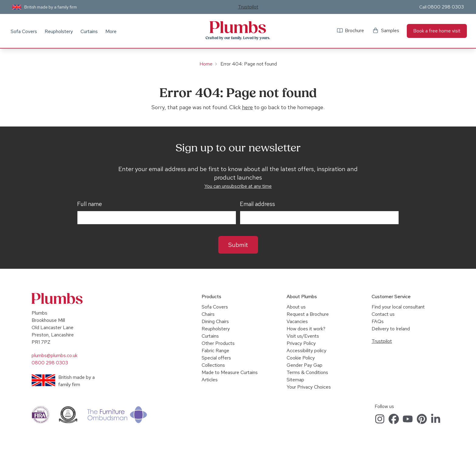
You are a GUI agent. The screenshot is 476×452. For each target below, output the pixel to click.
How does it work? (306, 329)
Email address (257, 204)
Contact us (383, 314)
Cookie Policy (301, 358)
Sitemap (295, 380)
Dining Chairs (215, 321)
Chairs (208, 314)
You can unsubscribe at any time (238, 186)
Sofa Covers (24, 31)
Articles (210, 380)
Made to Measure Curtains (230, 372)
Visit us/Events (303, 336)
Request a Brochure (308, 314)
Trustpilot (248, 7)
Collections (213, 365)
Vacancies (297, 321)
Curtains (89, 31)
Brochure (354, 30)
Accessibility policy (306, 351)
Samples (390, 30)
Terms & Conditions (307, 372)
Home (206, 64)
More (111, 31)
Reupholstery (59, 31)
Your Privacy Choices (309, 387)
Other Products (218, 343)
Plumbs (238, 27)
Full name (90, 204)
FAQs (378, 321)
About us (296, 307)
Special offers (216, 358)
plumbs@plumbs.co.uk (54, 355)
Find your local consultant (398, 307)
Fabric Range (215, 351)
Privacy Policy (301, 343)
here (247, 107)
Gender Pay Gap (304, 365)
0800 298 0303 (446, 7)
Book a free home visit (437, 31)
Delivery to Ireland (391, 329)
